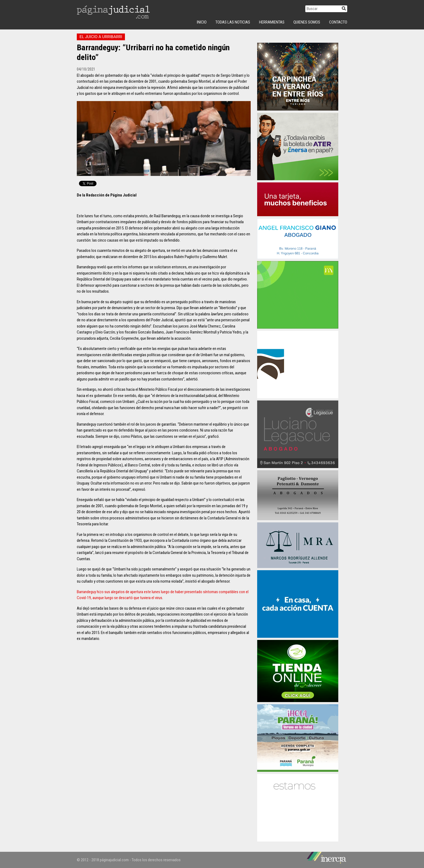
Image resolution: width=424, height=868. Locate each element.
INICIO (202, 22)
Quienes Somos (307, 22)
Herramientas (272, 22)
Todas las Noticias (233, 22)
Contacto (338, 22)
